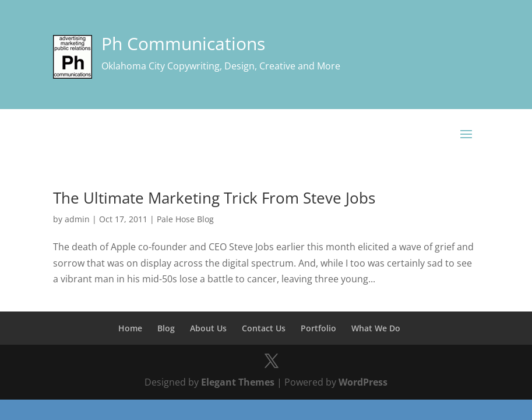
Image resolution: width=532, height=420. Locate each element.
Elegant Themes (238, 382)
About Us (208, 328)
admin (77, 219)
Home (130, 328)
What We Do (376, 328)
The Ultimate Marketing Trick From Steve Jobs (214, 198)
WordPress (363, 382)
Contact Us (264, 328)
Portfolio (318, 328)
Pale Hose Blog (185, 219)
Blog (166, 328)
